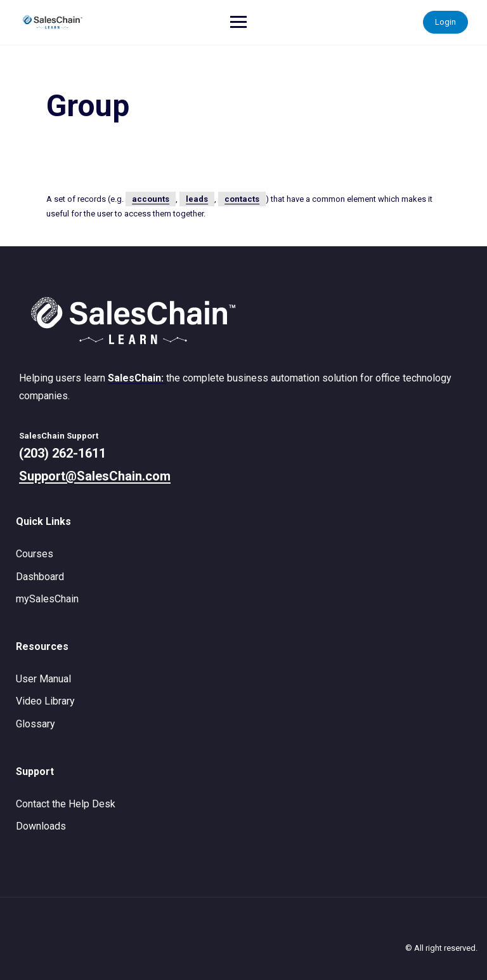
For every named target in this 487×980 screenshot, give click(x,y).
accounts (151, 199)
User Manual (43, 679)
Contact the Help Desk (66, 804)
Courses (35, 554)
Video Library (45, 701)
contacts (242, 199)
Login (445, 22)
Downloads (41, 826)
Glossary (36, 724)
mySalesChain (47, 599)
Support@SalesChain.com (95, 476)
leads (197, 199)
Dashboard (40, 577)
